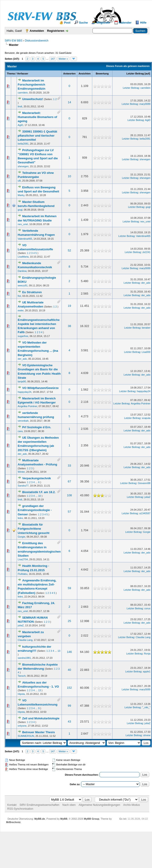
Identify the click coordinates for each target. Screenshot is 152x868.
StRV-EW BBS (14, 41)
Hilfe (143, 23)
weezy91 (23, 285)
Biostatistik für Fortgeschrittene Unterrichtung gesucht (34, 529)
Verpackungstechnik (37, 478)
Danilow (22, 271)
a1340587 (145, 513)
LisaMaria (23, 257)
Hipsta (21, 694)
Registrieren (56, 31)
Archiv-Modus (131, 805)
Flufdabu (23, 574)
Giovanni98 (144, 483)
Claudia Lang (25, 640)
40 (69, 670)
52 (69, 250)
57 (69, 512)
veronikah (23, 421)
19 (69, 306)
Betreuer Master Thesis (39, 732)
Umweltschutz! (33, 99)
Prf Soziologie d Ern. (37, 427)
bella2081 (23, 144)
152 (70, 688)
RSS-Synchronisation (20, 809)
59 (69, 588)
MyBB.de (40, 819)
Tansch (22, 676)
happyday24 (25, 392)
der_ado (146, 283)
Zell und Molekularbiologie (41, 718)
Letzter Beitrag (135, 74)
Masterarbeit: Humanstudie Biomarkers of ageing (37, 117)
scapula (146, 418)
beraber (146, 328)
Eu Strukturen (32, 292)
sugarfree (23, 336)
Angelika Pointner (27, 406)
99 (69, 706)
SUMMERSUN (26, 736)
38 (69, 326)
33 (69, 466)
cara (20, 431)
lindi (20, 106)
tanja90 (22, 381)
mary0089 (145, 104)
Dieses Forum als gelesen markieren (128, 66)
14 (69, 102)
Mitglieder (103, 23)
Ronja (147, 654)
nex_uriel (23, 224)
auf (147, 74)
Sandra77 (23, 486)
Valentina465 (25, 239)
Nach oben (69, 805)
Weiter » (63, 59)
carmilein (23, 93)
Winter (21, 472)
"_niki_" (146, 707)
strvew (147, 735)
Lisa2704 (23, 559)
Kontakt (12, 805)
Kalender (125, 23)
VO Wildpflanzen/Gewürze (40, 388)
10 (69, 176)
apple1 (147, 671)
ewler (21, 310)
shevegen (23, 166)
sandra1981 (24, 658)
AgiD (20, 125)
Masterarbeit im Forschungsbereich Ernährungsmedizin (31, 85)
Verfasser (23, 74)
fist (19, 296)
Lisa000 (146, 352)
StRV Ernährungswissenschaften (39, 805)
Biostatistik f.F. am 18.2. (39, 492)
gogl (20, 210)
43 (69, 722)
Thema (11, 74)
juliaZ (147, 497)
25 (69, 621)
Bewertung (102, 74)
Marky (21, 195)
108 (70, 495)
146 (70, 652)
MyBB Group (92, 819)
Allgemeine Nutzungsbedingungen (99, 805)
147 (53, 59)
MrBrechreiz (13, 822)
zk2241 (146, 252)
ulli (19, 181)
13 (59, 651)
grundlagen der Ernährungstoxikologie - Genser (35, 510)
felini (20, 518)
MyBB (64, 819)
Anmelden (37, 31)
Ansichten (85, 74)
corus (147, 608)
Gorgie (21, 537)
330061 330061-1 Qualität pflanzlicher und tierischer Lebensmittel (37, 136)
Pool (67, 23)
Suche (83, 23)
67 (69, 481)
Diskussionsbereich (36, 41)
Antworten (69, 74)
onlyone (22, 726)
